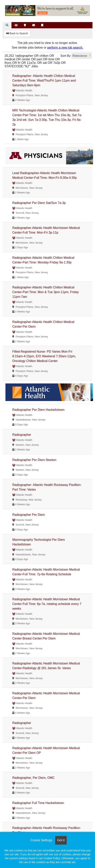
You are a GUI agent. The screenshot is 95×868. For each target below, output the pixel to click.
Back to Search (17, 33)
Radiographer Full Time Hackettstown (38, 803)
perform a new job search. (65, 48)
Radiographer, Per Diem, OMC (33, 778)
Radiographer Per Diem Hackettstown (38, 410)
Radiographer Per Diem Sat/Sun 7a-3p (39, 203)
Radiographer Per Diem (29, 515)
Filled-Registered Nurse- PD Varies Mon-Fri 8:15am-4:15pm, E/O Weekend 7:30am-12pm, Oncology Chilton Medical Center (44, 356)
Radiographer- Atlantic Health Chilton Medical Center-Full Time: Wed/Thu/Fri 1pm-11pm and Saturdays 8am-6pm (44, 80)
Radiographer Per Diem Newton (34, 460)
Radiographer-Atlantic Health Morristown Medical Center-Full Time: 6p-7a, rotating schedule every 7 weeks (47, 604)
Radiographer (22, 435)
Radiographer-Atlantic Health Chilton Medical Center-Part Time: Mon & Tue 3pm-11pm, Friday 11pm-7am (45, 292)
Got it (61, 840)
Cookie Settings (41, 840)
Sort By (65, 56)
